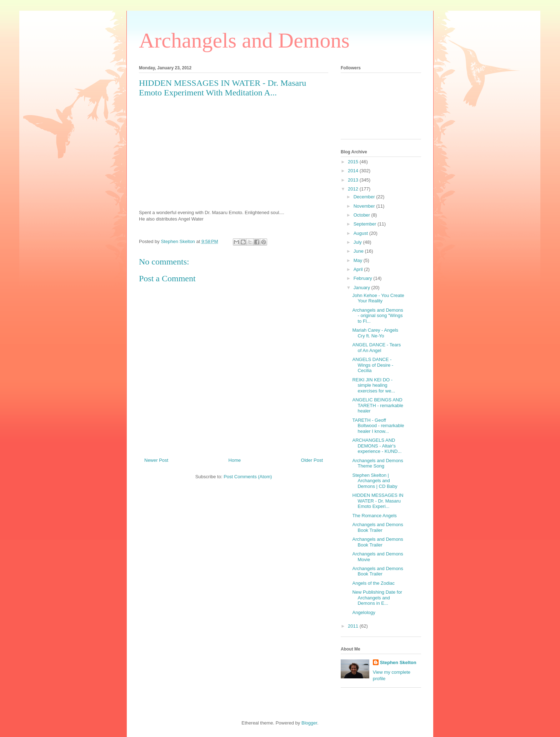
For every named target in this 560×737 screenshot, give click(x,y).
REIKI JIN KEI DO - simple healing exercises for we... (374, 385)
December (365, 197)
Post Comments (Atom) (248, 477)
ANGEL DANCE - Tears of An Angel (376, 348)
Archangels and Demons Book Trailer (377, 527)
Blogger (309, 723)
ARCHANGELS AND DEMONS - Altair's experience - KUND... (377, 446)
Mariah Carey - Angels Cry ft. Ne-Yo (375, 333)
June (359, 251)
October (362, 215)
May (359, 260)
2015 (354, 162)
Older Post (312, 460)
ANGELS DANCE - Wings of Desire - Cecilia (373, 365)
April (359, 269)
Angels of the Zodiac (373, 583)
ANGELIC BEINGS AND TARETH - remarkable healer (378, 405)
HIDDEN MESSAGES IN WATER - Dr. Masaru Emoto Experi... (378, 501)
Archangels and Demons (244, 40)
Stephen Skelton (398, 662)
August (361, 233)
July (358, 242)
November (365, 206)
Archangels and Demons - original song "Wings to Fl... (377, 316)
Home (235, 460)
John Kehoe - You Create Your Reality (378, 298)
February (364, 278)
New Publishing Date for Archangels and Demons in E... (377, 598)
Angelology (364, 612)
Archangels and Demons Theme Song (377, 463)
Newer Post (156, 460)
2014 (354, 171)
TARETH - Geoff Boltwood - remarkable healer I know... (378, 426)
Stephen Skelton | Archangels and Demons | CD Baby (375, 481)
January (362, 288)
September (366, 224)
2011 (354, 626)
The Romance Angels (374, 516)
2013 (354, 180)
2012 (354, 189)
